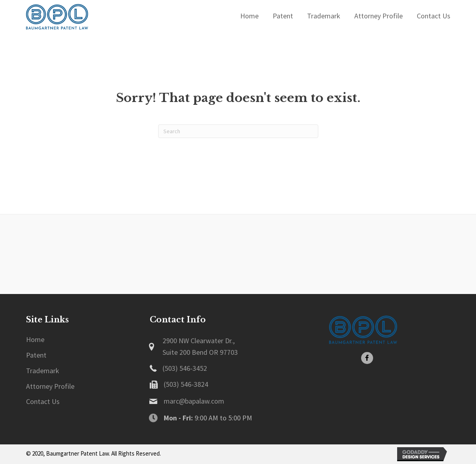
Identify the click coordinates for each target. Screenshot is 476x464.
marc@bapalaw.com (194, 401)
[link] (35, 340)
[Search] (238, 131)
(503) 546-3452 (185, 368)
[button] (367, 358)
